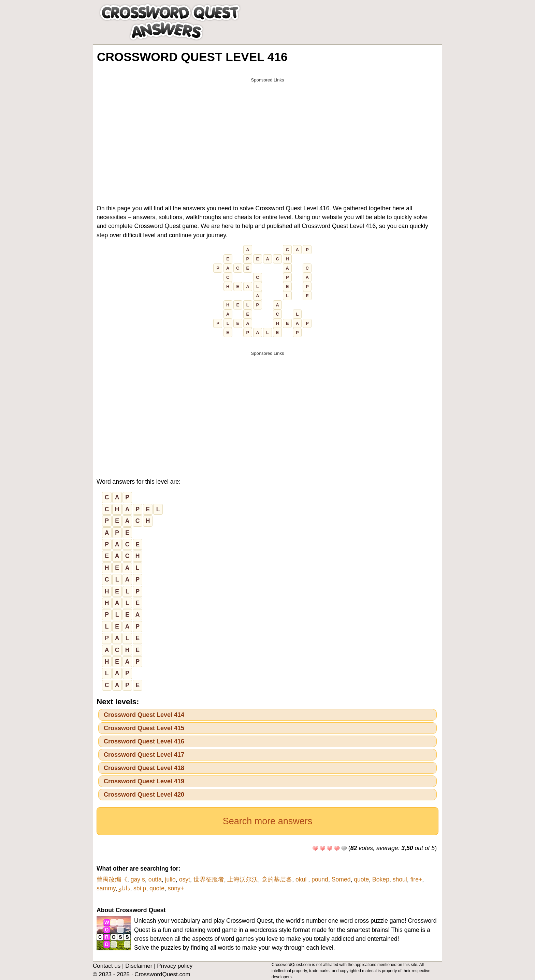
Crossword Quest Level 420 (144, 795)
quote (361, 879)
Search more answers (268, 821)
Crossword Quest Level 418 (144, 768)
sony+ (176, 888)
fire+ (416, 879)
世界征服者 (209, 879)
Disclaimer (139, 966)
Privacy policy (175, 966)
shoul (400, 879)
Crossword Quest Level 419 (144, 781)
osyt (185, 879)
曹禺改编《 (112, 879)
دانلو (124, 888)
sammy (106, 888)
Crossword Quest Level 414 (144, 715)
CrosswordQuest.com (162, 974)
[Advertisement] (267, 134)
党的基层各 (277, 879)
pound (320, 879)
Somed (341, 879)
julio (170, 879)
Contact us (107, 966)
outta (155, 879)
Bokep (381, 879)
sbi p (140, 888)
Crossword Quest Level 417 (144, 755)
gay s (138, 879)
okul (302, 879)
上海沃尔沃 (243, 879)
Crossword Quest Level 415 (144, 728)
